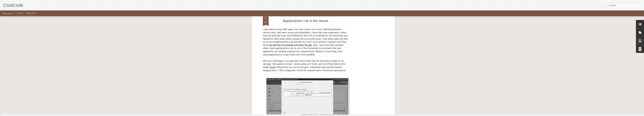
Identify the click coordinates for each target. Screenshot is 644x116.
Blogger (332, 114)
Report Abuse (342, 114)
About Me (31, 13)
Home (20, 13)
